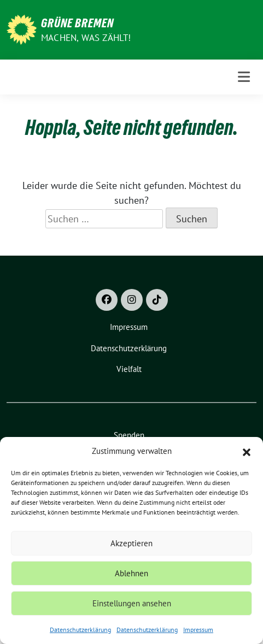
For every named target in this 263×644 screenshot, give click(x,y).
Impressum (198, 630)
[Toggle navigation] (244, 77)
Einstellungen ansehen (132, 603)
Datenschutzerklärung (80, 630)
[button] (247, 451)
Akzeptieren (131, 543)
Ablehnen (131, 573)
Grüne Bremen (77, 23)
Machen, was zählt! (86, 38)
